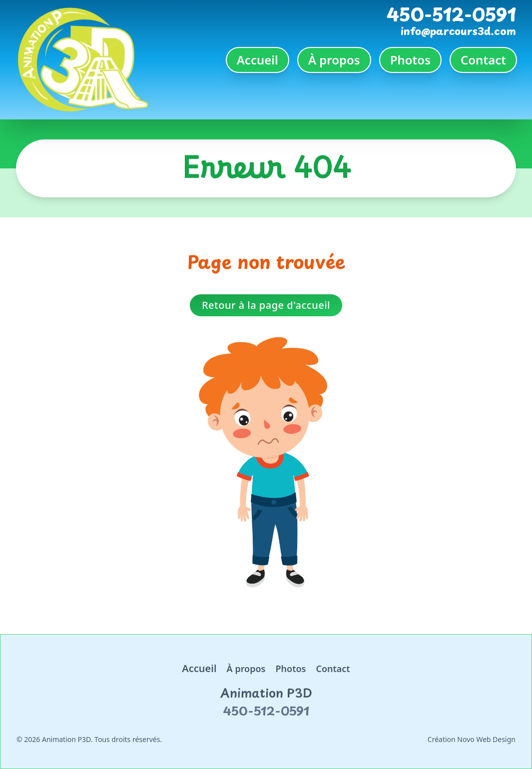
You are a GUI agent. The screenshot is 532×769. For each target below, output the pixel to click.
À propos (334, 60)
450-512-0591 (451, 14)
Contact (483, 60)
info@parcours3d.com (458, 31)
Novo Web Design (486, 739)
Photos (410, 60)
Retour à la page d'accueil (266, 305)
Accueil (258, 60)
